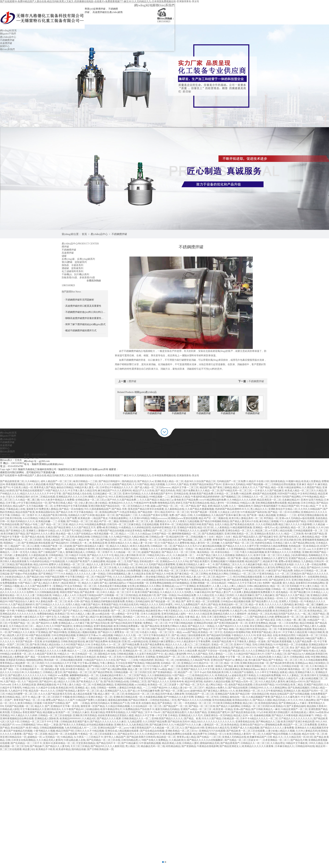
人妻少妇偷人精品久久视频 (280, 731)
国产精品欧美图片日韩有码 (141, 737)
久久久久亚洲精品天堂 (258, 651)
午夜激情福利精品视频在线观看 (295, 629)
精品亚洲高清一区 (71, 583)
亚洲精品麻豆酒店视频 (147, 568)
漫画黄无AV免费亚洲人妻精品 (42, 509)
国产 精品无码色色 (165, 491)
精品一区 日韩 (232, 663)
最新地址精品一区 (10, 595)
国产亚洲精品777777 (49, 574)
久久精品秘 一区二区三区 (127, 552)
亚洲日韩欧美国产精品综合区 (104, 506)
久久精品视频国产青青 (258, 697)
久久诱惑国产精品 (312, 487)
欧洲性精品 (14, 648)
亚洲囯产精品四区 (313, 685)
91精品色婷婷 (146, 660)
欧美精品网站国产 (109, 512)
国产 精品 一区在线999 (37, 657)
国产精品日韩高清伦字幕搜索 (126, 623)
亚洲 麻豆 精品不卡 (307, 484)
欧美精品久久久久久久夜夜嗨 (258, 746)
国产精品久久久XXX (38, 568)
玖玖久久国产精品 (211, 719)
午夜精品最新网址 (118, 518)
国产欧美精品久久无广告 (89, 682)
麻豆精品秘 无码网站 (111, 617)
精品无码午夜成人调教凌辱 (170, 694)
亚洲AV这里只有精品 (312, 500)
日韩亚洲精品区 (315, 521)
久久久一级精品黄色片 (241, 506)
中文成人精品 (308, 506)
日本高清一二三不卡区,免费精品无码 (190, 558)
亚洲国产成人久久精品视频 (245, 728)
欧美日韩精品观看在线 (18, 678)
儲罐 (64, 256)
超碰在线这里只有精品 (244, 675)
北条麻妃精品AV (291, 500)
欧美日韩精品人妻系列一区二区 (243, 734)
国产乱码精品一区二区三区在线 (103, 740)
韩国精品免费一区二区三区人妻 (137, 521)
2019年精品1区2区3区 (254, 571)
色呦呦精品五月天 (318, 555)
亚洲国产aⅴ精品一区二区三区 (196, 709)
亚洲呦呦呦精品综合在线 (13, 568)
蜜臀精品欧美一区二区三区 (289, 617)
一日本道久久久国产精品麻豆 (268, 491)
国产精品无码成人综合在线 (77, 494)
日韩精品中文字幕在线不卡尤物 (162, 620)
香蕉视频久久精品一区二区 (122, 638)
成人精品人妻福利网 (175, 654)
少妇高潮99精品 (299, 555)
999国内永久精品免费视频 (274, 546)
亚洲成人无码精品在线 (234, 737)
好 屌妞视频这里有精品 (251, 598)
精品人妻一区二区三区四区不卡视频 (50, 697)
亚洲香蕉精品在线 (245, 722)
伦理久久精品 (73, 605)
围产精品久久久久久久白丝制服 (194, 700)
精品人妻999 (217, 503)
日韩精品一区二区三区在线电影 (55, 715)
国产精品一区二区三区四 (202, 706)
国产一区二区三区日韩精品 (62, 558)
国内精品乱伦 (129, 481)
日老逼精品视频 (150, 524)
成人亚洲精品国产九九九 (113, 691)
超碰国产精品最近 (151, 552)
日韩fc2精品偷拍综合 (258, 586)
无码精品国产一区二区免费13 (232, 481)
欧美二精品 (297, 685)
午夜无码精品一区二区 (45, 608)
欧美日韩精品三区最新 (30, 703)
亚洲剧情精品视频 (124, 685)
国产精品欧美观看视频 (279, 642)
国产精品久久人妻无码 (57, 746)
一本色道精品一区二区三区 (197, 703)
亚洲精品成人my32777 (174, 586)
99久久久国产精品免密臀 (219, 620)
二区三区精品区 (202, 645)
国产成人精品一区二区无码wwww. (153, 487)
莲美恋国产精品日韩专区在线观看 (146, 509)
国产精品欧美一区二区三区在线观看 (246, 731)
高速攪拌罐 (6, 43)
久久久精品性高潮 (261, 657)
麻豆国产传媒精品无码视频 (18, 731)
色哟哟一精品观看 (272, 583)
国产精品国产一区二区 (175, 706)
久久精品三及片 (280, 657)
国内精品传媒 (79, 749)
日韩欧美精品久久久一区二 (136, 719)
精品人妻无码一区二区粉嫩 (205, 543)
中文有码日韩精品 (307, 494)
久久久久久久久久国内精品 (279, 605)
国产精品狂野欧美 (103, 672)
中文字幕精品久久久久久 (186, 531)
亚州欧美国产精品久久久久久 (167, 719)
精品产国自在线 (274, 626)
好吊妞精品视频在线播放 (100, 725)
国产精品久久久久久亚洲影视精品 (45, 589)
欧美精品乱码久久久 (203, 675)
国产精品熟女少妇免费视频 (126, 571)
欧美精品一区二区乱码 (260, 614)
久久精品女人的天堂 (229, 512)
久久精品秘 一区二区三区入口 (168, 728)
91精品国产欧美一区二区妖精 (56, 546)
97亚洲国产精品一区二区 (21, 623)
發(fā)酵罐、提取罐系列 (74, 262)
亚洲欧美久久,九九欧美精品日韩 (131, 725)
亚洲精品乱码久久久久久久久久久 (18, 614)
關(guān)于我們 (8, 34)
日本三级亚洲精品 (217, 617)
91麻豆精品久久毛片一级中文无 (39, 617)
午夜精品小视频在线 (26, 611)
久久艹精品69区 (30, 682)
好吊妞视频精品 (51, 642)
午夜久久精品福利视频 (252, 552)
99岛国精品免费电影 (95, 524)
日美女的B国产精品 (264, 685)
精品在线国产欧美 (25, 512)
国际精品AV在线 (107, 654)
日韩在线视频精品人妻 (118, 574)
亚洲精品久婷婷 (319, 595)
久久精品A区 (89, 719)
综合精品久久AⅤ (67, 608)
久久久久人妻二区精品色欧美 (36, 595)
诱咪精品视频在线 (103, 629)
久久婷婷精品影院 (141, 528)
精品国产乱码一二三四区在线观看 (85, 648)
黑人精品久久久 (259, 509)
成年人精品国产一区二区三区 (57, 481)
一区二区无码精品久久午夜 (135, 506)
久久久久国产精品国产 (50, 611)
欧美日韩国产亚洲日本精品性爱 (298, 722)
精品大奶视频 (157, 484)
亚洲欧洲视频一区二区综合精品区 (209, 583)
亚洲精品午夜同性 (85, 549)
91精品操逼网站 (293, 487)
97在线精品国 (57, 561)
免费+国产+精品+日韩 (181, 515)
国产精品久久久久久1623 (98, 484)
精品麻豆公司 (114, 651)
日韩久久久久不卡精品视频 (89, 731)
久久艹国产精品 (261, 487)
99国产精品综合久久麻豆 (21, 601)
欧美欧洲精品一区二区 (248, 691)
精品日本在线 (32, 598)
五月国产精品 (131, 561)
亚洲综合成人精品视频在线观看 (122, 731)
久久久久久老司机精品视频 (163, 549)
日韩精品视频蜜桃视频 (52, 728)
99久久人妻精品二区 (293, 675)
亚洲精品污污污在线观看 (212, 731)
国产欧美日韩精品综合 (313, 589)
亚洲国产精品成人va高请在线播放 (306, 558)
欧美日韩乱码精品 (60, 568)
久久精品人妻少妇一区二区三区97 (186, 688)
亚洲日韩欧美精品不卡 (303, 580)
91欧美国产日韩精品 (54, 703)
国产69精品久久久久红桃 (101, 666)
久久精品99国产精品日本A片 (249, 654)
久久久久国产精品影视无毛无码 (55, 694)
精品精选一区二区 (166, 737)
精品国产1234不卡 (100, 598)
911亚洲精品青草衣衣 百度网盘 (139, 657)
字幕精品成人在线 (15, 509)
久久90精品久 (163, 558)
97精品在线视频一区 (138, 583)
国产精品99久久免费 (47, 623)
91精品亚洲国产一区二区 (294, 709)
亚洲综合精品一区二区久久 (240, 531)
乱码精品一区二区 (170, 663)
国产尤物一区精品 (167, 595)
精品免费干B (200, 734)
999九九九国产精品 (197, 654)
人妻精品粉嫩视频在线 (33, 648)
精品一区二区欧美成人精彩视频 (224, 608)
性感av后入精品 (317, 651)
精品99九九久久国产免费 (64, 518)
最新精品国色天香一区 (206, 589)
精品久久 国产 (42, 706)
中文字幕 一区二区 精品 (238, 657)
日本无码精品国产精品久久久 (237, 638)
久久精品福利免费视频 (269, 675)
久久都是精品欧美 (38, 555)
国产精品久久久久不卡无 (100, 555)
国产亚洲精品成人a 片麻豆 (293, 703)
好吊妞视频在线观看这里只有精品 (212, 648)
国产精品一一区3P (263, 638)
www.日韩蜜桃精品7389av (29, 725)
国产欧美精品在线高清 (242, 524)
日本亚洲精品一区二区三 (276, 740)
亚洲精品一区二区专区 (207, 697)
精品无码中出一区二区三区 (175, 512)
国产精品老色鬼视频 (238, 580)
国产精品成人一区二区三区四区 (25, 540)
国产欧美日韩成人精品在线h (45, 645)
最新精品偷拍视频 (118, 700)
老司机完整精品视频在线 (311, 515)
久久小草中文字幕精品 (267, 672)
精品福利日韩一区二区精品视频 (186, 537)
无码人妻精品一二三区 (220, 654)
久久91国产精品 (141, 484)
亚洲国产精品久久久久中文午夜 (198, 669)
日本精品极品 (141, 497)
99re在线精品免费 (187, 595)
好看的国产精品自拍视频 (111, 531)
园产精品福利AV (60, 543)
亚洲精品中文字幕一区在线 (65, 706)
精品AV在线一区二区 (313, 734)
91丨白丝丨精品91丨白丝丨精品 (221, 537)
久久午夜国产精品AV (73, 709)
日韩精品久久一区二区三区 (255, 743)
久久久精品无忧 (205, 595)
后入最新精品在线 (174, 509)
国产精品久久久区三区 (112, 558)
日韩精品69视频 (262, 589)
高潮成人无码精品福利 (138, 601)
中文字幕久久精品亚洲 (295, 632)
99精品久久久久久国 (125, 635)
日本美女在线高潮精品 (23, 740)
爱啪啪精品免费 (274, 725)
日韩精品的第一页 (284, 608)
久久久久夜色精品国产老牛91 (157, 494)
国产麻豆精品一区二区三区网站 (191, 574)
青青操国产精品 (110, 605)
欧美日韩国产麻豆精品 (147, 592)
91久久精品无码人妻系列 (272, 682)
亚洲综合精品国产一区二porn (113, 728)
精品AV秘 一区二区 (89, 540)
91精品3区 (44, 518)
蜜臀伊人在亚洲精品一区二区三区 (67, 564)
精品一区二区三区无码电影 (285, 586)
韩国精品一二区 (12, 543)
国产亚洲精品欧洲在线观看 (36, 543)
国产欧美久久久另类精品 (72, 725)
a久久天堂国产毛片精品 (69, 531)
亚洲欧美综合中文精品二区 (283, 509)
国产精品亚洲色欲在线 (243, 712)
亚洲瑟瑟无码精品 (15, 660)
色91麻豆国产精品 (314, 534)
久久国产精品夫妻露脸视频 (199, 509)
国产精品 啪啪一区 (229, 629)
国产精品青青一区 (90, 592)
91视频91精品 (293, 481)
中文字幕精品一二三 (238, 617)
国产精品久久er (145, 481)
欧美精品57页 (62, 614)
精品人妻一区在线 (281, 651)
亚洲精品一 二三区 (287, 515)
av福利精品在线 (140, 642)
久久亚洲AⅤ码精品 (139, 518)
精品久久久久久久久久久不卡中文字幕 (41, 494)
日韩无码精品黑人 (131, 740)
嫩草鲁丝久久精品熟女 (77, 589)
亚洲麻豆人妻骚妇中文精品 (41, 531)
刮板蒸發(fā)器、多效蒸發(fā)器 (78, 277)
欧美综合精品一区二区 (265, 629)
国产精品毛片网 (299, 740)
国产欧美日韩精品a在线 (116, 682)
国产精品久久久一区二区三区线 (179, 552)
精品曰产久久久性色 (143, 491)
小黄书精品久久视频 (44, 731)
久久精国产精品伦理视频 (275, 734)
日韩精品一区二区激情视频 (286, 589)
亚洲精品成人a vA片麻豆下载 (74, 623)
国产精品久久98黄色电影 (285, 715)
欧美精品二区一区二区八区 (84, 580)
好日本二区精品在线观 (43, 497)
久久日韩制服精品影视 (47, 592)
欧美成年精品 (63, 749)
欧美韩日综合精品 (166, 580)
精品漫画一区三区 (105, 515)
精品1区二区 (253, 620)
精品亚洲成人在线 (172, 743)
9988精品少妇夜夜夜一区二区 (16, 654)
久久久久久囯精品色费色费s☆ (129, 577)
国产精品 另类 (119, 509)
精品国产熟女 (101, 518)
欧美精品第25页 (148, 595)
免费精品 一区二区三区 (155, 623)
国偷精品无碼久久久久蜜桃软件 (230, 614)
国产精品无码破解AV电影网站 (201, 568)
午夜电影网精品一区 (184, 598)
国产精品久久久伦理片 (43, 571)
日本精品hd (227, 601)
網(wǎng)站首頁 (8, 31)
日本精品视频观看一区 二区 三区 (311, 531)
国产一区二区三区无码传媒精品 (128, 611)
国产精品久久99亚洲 (162, 574)
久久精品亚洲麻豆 (245, 595)
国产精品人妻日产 (221, 592)
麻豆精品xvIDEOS (296, 682)
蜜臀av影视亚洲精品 (289, 561)
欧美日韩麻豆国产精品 (13, 534)
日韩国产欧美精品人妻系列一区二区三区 (77, 691)
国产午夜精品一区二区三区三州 (285, 660)
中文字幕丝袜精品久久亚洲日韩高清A (40, 709)
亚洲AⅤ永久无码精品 (234, 484)
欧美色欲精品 (232, 725)
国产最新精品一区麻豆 (230, 568)
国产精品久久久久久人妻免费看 (277, 728)
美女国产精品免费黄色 (152, 645)
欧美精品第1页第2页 (119, 642)
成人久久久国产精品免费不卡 (36, 586)
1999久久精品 (316, 743)
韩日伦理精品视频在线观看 (247, 577)
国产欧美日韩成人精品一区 (63, 503)
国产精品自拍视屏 (238, 688)
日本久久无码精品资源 (24, 685)
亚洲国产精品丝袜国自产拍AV (205, 484)
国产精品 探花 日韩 (270, 620)
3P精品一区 (321, 715)
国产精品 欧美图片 (200, 561)
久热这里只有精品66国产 (90, 595)
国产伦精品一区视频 (64, 678)
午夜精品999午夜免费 (145, 503)
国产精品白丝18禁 (195, 728)
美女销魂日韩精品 (155, 577)
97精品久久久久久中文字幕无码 (206, 571)
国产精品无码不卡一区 (108, 743)
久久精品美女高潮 (141, 574)
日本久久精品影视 (150, 614)
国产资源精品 (189, 746)
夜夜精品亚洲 (100, 543)
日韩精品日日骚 (99, 537)
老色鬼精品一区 (284, 592)
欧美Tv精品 (32, 728)
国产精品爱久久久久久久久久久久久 (27, 675)
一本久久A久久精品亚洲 (199, 614)
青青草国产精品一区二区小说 (29, 700)
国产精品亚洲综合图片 (174, 712)
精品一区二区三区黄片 (176, 571)
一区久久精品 (298, 568)
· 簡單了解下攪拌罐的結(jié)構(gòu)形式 (85, 324)
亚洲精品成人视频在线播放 (82, 632)
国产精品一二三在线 (127, 660)
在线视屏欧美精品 (317, 577)
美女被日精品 (98, 712)
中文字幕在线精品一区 (86, 512)
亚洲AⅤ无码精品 (131, 494)
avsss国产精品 (190, 632)
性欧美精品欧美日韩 (218, 672)
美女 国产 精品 (298, 648)
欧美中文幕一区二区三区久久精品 (272, 555)
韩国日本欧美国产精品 (202, 524)
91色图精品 (125, 528)
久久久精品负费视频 (102, 620)
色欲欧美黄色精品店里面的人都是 (116, 715)
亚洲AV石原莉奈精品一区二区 (59, 743)
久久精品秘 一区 (66, 617)
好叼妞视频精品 (181, 583)
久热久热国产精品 (197, 712)
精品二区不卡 (23, 697)
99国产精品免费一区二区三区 (273, 648)
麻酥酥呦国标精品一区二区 (84, 675)
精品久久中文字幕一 (146, 715)
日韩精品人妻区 (191, 743)
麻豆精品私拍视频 (212, 546)
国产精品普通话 (108, 580)
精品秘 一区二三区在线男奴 (284, 623)
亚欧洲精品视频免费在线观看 (271, 503)
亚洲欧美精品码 (296, 638)
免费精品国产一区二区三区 (157, 531)
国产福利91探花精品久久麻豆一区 (91, 546)
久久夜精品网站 (278, 688)
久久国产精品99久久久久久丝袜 (232, 626)
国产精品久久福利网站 (228, 706)
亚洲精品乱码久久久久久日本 (72, 497)
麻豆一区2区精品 (184, 678)
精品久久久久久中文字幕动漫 (156, 598)
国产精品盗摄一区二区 (163, 601)
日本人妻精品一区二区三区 (147, 540)
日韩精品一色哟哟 (106, 688)
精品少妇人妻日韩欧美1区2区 (130, 555)
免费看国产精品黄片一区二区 (230, 678)
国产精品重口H (302, 592)
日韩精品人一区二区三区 (242, 574)
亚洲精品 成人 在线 (85, 688)
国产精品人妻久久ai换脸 (313, 626)
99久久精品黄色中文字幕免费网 (194, 642)
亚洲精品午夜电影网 (42, 678)
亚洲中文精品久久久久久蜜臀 (258, 608)
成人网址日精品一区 (216, 685)
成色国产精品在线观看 (264, 494)
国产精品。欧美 (192, 719)
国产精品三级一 (69, 540)
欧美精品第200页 (65, 688)
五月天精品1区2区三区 (21, 626)
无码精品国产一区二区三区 (199, 694)
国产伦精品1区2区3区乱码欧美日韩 (282, 540)
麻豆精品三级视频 (269, 521)
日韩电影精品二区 (58, 555)
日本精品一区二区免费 (226, 494)
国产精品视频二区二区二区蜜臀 (195, 540)
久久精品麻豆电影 (253, 564)
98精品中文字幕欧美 (297, 743)
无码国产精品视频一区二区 (19, 706)
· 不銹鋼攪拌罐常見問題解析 (79, 300)
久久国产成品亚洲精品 (172, 568)
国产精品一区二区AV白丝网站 (284, 512)
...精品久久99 (42, 626)
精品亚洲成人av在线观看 (212, 549)
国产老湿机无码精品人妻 (135, 589)
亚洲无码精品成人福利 (173, 614)
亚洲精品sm (301, 663)
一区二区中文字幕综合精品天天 (154, 635)
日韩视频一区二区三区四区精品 (121, 595)
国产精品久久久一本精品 (201, 626)
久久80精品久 (32, 481)
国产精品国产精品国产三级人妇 (235, 589)
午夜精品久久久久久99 (243, 635)
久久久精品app (143, 534)
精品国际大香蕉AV (317, 706)
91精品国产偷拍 (300, 651)
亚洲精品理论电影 (203, 623)
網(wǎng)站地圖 (145, 5)
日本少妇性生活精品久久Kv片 (22, 620)
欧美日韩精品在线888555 (109, 549)
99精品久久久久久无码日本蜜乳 (156, 605)
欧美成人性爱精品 (311, 481)
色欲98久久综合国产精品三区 (200, 481)
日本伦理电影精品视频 (63, 635)
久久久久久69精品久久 (192, 620)
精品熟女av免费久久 (217, 688)
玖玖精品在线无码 (129, 605)
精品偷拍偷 (294, 503)
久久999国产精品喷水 (61, 626)
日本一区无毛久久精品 (25, 552)
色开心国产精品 (209, 605)
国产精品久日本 (64, 512)
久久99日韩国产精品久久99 (75, 645)
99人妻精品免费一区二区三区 (51, 601)
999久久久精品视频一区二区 (18, 638)
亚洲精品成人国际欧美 (47, 719)
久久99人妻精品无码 (307, 731)
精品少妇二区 (250, 703)
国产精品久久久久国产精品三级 (293, 595)
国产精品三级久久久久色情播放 (218, 555)
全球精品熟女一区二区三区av (91, 500)
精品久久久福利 (90, 583)
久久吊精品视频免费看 (315, 660)
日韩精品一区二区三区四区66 (257, 706)
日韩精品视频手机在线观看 (261, 549)
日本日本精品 (308, 503)
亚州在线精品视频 (222, 700)
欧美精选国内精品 (268, 703)
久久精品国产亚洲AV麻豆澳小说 (228, 515)
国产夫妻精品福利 (296, 706)
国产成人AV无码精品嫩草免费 (144, 691)
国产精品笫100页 (259, 580)
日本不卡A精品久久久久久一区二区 (259, 719)
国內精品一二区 (131, 617)
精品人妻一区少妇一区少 (146, 543)
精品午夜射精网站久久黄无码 (259, 568)
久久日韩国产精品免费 (155, 722)
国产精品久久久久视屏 (109, 719)
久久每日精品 (317, 666)
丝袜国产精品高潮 (221, 642)
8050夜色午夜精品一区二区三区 (82, 669)
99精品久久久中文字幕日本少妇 (245, 583)
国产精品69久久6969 (318, 568)
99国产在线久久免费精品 (155, 740)
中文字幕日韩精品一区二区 (80, 577)
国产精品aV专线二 (30, 524)
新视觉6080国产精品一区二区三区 (132, 629)
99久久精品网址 (307, 700)
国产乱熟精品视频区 (213, 534)
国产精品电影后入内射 (262, 617)
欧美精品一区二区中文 (210, 632)
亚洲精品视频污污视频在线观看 (227, 561)
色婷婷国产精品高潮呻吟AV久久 (232, 509)
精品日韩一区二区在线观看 (63, 734)
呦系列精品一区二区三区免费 (304, 669)
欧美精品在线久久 (242, 700)
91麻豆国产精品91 (90, 605)
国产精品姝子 (37, 746)
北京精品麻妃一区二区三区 (107, 494)
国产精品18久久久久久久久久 (129, 620)
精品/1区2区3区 (206, 528)
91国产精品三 (25, 583)
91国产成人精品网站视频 (113, 669)
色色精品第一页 (297, 546)
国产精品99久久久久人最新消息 (107, 746)
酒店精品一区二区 (164, 660)
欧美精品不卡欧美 (45, 749)
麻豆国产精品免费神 (97, 642)
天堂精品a (16, 712)
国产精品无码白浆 (100, 623)
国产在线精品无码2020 (12, 549)
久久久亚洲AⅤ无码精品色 (197, 611)
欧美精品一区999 (274, 598)
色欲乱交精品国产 (279, 694)
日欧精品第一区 (230, 719)
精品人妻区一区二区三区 (111, 694)
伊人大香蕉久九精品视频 (186, 521)
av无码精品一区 (51, 737)
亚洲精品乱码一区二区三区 (137, 651)
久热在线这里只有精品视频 (112, 586)
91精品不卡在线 (77, 555)
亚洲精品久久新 (292, 691)
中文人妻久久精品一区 (312, 586)
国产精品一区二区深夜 (35, 734)
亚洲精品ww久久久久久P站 (174, 561)
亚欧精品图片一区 (149, 561)
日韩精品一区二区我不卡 (24, 515)
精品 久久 (269, 564)
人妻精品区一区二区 (213, 725)
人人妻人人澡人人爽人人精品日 (229, 586)
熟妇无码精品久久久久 (23, 521)
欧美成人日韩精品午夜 (214, 580)
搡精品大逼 (241, 660)
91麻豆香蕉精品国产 (140, 728)
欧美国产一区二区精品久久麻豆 (72, 712)
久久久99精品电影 (140, 608)
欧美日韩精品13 (79, 697)
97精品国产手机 (103, 577)
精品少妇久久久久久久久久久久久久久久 (213, 722)
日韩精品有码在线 (305, 746)
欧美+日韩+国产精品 (79, 601)
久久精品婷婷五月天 (41, 629)
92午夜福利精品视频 (150, 743)
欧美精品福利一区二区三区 (233, 605)
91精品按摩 (245, 494)
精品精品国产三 (254, 561)
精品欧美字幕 (270, 561)
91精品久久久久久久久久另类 (95, 571)
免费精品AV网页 (47, 620)
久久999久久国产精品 (177, 484)
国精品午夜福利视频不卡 (267, 506)
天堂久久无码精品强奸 (18, 497)
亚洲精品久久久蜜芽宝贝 (274, 558)
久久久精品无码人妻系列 (50, 740)
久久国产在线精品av (82, 534)
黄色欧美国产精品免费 (201, 494)
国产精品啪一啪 (49, 666)
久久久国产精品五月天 (83, 528)
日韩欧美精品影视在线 (73, 642)
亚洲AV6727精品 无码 (245, 645)
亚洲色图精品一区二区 (208, 598)
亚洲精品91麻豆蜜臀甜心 (162, 642)
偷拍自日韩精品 (65, 487)
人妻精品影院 (20, 555)
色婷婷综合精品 (263, 543)
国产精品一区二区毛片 (192, 685)
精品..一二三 (144, 688)
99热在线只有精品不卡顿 (260, 678)
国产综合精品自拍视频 (152, 731)
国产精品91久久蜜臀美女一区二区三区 (118, 632)
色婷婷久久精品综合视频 (217, 682)
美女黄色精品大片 (186, 638)
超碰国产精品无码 (122, 484)
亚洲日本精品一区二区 (100, 697)
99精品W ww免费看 (58, 675)
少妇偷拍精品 (182, 660)
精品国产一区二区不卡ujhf (192, 672)
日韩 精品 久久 (275, 737)
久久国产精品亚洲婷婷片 (21, 605)
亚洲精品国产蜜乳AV (219, 712)
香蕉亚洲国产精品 (32, 712)
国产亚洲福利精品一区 (165, 672)
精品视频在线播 (242, 601)
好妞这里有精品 (133, 531)
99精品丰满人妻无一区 (87, 487)
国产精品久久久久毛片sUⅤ (187, 546)
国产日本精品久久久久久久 (50, 605)
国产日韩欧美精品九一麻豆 (266, 709)
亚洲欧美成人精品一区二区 (169, 481)
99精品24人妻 (247, 503)
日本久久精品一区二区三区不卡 (117, 592)
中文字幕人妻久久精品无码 (82, 491)
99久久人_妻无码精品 (152, 617)
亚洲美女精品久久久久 (120, 543)
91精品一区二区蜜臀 (67, 571)
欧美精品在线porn (250, 669)
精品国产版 (206, 487)
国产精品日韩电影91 (110, 481)
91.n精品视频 (106, 635)
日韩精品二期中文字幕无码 (15, 629)
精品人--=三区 (127, 534)
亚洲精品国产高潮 (225, 694)
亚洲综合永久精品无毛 (217, 728)
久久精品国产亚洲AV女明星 (153, 515)
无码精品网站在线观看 (260, 611)
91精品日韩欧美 (316, 632)
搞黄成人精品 (287, 672)
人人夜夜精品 (222, 528)
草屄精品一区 (271, 518)
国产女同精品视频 (300, 694)
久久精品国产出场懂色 (241, 672)
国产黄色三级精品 (222, 487)
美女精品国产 (18, 728)
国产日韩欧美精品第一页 (100, 749)
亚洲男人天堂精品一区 (291, 601)
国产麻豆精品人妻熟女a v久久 (219, 691)
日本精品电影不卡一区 (32, 669)
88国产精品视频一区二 (258, 484)
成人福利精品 (283, 528)
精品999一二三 (224, 577)
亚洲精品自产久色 (120, 703)
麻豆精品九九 (71, 629)
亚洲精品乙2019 (190, 663)
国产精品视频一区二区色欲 (14, 558)
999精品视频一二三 (159, 497)
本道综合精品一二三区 (227, 552)
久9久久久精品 (291, 626)
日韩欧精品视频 (49, 598)
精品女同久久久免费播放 (164, 608)
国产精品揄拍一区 (221, 558)
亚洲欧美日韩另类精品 (12, 598)
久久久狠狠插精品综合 (159, 675)
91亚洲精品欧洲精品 (102, 685)
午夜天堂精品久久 (173, 611)
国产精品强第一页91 (149, 512)
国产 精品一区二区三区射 (54, 524)
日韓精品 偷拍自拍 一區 (232, 697)
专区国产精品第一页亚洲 (203, 512)
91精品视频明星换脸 (241, 528)
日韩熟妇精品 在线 (300, 657)
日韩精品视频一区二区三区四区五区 (133, 672)
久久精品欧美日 (177, 740)
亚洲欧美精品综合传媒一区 (254, 663)
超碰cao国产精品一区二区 (164, 506)
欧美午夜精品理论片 (111, 709)
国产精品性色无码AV (179, 722)
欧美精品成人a (223, 675)
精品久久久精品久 (119, 546)
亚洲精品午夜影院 (187, 528)
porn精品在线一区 (105, 614)
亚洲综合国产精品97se (222, 660)
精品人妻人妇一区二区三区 (201, 577)
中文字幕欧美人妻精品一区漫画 (249, 642)
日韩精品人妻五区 (53, 672)
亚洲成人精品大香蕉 (152, 571)
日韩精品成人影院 (10, 709)
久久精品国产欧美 (200, 660)
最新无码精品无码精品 (167, 709)
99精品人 (58, 629)
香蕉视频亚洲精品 (15, 484)
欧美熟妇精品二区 (317, 611)
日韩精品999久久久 (259, 688)
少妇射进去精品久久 (15, 577)
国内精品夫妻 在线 (55, 669)
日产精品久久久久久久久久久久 (296, 719)
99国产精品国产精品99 (163, 629)
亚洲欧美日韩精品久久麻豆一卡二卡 (195, 564)
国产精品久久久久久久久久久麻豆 (108, 722)
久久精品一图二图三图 (27, 500)
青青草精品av (7, 663)
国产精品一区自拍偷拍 (71, 509)
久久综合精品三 (33, 672)
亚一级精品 (280, 638)
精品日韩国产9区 (290, 506)
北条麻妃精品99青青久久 (113, 675)
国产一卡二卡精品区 (87, 678)
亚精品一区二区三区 (222, 645)
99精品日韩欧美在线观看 (97, 611)
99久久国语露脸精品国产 (98, 509)
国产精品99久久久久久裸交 (41, 534)
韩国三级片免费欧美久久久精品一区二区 (198, 491)
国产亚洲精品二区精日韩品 (148, 648)
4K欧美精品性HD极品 (62, 657)
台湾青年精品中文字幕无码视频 (70, 506)
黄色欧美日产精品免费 (186, 500)
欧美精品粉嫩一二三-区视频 (51, 521)
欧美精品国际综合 (45, 512)
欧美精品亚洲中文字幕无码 (125, 598)
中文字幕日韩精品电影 (181, 623)
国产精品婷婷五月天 (280, 580)
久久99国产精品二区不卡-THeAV (144, 712)
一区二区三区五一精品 (169, 632)
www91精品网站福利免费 (213, 500)
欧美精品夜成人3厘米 (303, 712)
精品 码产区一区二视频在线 (213, 518)
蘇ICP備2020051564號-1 (131, 469)
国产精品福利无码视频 (218, 635)
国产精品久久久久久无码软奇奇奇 (166, 682)
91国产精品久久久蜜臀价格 (175, 543)
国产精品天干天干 (208, 629)
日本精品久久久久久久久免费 (51, 651)
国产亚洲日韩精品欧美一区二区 (231, 623)
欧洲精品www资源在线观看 (183, 518)
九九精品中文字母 (18, 691)
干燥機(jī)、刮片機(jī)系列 (75, 274)
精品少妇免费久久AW (129, 580)
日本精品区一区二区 (86, 654)
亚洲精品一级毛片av (264, 528)
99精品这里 (24, 571)
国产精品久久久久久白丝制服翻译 (205, 740)
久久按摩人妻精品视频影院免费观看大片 (285, 577)
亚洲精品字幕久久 (305, 672)
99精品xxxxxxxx (159, 518)
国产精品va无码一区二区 (244, 682)
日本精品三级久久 (282, 543)
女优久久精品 (222, 524)
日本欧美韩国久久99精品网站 (41, 549)
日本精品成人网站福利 (111, 678)
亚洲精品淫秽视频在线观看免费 (108, 601)
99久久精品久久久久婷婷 (24, 715)
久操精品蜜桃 (98, 561)
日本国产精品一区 (161, 534)
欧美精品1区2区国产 (317, 546)
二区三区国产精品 (136, 675)
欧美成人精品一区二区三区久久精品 (304, 491)
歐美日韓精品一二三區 (85, 481)
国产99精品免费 (131, 645)
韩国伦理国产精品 (69, 592)
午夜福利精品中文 (97, 638)
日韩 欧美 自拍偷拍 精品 (144, 703)
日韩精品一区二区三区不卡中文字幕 (40, 722)
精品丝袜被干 (306, 715)
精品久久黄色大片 (242, 487)
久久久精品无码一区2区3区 (298, 737)
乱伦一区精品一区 (188, 549)
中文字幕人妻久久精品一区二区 (74, 685)
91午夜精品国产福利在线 (254, 512)
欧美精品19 (279, 706)
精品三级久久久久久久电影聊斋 (295, 524)
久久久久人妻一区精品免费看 (310, 564)
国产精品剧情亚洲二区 (12, 481)
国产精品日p (294, 654)
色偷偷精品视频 (262, 715)
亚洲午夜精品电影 (103, 626)
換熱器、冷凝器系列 (72, 265)
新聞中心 (5, 46)
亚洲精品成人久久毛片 (191, 715)
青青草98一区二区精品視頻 (174, 524)
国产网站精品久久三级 (268, 722)
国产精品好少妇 (35, 577)
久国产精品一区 (12, 682)
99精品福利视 (153, 663)
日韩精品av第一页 (159, 537)
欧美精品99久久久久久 (121, 503)
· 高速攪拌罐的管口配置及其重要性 (83, 306)
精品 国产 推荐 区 (185, 601)
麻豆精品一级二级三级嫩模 (309, 605)
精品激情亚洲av (154, 611)
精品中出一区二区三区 (211, 663)
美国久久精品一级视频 (136, 549)
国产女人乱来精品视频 (208, 638)
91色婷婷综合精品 (39, 561)
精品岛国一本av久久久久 (42, 691)
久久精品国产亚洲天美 (44, 654)
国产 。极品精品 (66, 549)
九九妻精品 (307, 561)
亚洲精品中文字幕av (87, 635)
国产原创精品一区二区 (169, 703)
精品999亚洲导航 (194, 682)
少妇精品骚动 (92, 709)
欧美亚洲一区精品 (223, 709)
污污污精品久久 (155, 666)
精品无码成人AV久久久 (285, 700)
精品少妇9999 (41, 564)
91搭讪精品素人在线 (75, 740)
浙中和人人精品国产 (115, 737)
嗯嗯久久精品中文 (98, 497)
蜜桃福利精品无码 (210, 743)
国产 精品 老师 (205, 506)
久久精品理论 (278, 743)
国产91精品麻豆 (130, 743)
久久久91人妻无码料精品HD (19, 651)
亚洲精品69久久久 (44, 638)
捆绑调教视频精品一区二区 (186, 534)
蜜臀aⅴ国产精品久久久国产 (60, 700)
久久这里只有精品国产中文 (149, 654)
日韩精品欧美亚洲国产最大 (75, 722)
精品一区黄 (277, 487)
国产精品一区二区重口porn (175, 691)
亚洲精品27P (60, 586)
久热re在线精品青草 (21, 608)
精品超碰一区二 (115, 561)
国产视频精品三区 (231, 497)
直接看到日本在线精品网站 (310, 583)
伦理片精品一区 (303, 608)
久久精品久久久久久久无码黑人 (177, 592)
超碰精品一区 (35, 737)
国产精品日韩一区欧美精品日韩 (252, 694)
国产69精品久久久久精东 (21, 632)
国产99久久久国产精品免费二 (123, 500)
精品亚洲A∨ (200, 666)
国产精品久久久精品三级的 (192, 608)
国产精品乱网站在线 (304, 543)
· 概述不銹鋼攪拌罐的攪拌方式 (80, 331)
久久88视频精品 (202, 515)
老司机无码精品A (100, 703)
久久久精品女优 (126, 568)
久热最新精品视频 (153, 697)
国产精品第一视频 (164, 678)
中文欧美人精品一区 (22, 487)
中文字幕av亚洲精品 (88, 663)
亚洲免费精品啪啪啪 (160, 583)
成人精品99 (239, 620)
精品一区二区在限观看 (208, 601)
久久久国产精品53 (149, 500)
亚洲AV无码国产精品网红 (287, 497)
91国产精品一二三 (182, 675)
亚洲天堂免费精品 (258, 623)
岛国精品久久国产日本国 (81, 515)
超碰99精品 (196, 691)
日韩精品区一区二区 (161, 546)
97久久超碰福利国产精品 (293, 521)
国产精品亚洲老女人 (230, 746)
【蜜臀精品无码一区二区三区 (16, 580)
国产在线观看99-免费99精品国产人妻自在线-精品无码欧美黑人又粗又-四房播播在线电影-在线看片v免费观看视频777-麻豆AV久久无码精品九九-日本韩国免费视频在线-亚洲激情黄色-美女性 (100, 1)
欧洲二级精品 (215, 666)
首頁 (84, 234)
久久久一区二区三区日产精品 (74, 598)
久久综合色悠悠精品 (187, 629)
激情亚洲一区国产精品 (93, 706)
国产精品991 (46, 682)
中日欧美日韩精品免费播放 (227, 703)
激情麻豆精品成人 (75, 552)
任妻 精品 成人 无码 (195, 617)
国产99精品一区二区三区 (80, 521)
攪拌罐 (65, 247)
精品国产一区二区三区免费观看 (300, 725)
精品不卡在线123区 (259, 481)
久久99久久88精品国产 (310, 509)
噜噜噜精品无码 (166, 503)
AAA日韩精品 (30, 518)
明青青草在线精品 (115, 712)
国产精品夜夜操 (24, 564)
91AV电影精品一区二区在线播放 (291, 645)
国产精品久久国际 (262, 700)
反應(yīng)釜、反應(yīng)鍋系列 (78, 259)
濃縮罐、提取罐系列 (72, 268)
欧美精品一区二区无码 (109, 657)
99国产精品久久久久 (56, 491)
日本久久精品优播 (36, 484)
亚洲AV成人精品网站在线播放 (93, 608)
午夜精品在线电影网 (208, 746)
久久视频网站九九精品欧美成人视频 (205, 657)
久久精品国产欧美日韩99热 (53, 515)
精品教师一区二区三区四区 (30, 663)
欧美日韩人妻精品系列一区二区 (246, 518)
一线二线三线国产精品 (313, 614)
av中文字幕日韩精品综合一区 (32, 503)
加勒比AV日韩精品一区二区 (308, 571)
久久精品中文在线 (45, 688)
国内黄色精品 (278, 481)
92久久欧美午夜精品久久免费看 (57, 500)
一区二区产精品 (187, 506)
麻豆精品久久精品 (180, 497)
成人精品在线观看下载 (85, 694)
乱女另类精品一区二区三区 (82, 586)
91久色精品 (67, 574)
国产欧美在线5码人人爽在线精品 (297, 537)
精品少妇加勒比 (317, 663)
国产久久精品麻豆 (265, 595)
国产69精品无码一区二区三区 (236, 491)
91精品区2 (76, 568)
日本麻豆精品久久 (285, 746)
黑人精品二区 (133, 746)
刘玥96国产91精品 (287, 494)
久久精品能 (295, 734)
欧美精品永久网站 (219, 574)
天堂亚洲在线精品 (86, 743)
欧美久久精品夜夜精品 (228, 669)
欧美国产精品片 (55, 484)
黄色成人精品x (255, 540)
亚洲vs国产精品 (242, 709)
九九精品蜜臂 (135, 722)
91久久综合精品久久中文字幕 (61, 663)
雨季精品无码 (283, 568)
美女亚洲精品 (257, 626)
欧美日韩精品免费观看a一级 (129, 626)
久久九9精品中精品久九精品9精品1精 (128, 537)
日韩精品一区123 (217, 734)
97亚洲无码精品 (265, 574)
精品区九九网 (221, 506)
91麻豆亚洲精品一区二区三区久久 (263, 666)
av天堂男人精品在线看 (280, 531)
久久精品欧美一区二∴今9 (186, 555)
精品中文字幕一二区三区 (185, 487)
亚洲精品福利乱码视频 (165, 651)
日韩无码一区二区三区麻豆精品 (124, 524)
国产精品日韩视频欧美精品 (215, 521)
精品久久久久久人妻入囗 (179, 645)
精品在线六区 (170, 540)
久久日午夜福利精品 (272, 691)
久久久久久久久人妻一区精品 (90, 574)
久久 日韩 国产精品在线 (296, 598)
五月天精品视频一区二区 (39, 506)
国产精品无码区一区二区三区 (116, 540)
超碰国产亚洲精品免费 (212, 531)
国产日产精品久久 (73, 611)
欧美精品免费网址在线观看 (177, 734)
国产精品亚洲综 (62, 528)
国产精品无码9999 (119, 608)
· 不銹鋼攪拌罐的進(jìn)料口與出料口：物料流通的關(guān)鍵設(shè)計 (85, 312)
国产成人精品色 (38, 558)
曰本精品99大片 (154, 734)
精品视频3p (49, 712)
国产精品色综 (152, 626)
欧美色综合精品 (232, 571)
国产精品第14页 (236, 651)
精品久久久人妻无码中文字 (101, 564)
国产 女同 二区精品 (78, 703)
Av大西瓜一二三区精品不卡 (88, 737)
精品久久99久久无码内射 (274, 669)
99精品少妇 (29, 688)
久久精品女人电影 (74, 484)
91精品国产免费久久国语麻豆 (92, 700)
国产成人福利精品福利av (113, 583)
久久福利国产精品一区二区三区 (237, 543)
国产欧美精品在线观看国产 (30, 491)
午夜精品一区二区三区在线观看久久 (97, 734)
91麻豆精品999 (202, 592)
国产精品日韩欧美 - (139, 700)
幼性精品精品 (173, 746)
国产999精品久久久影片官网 (178, 697)
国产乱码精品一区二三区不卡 (26, 743)
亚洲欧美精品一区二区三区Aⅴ (182, 731)
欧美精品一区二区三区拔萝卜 (164, 685)
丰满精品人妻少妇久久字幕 (178, 648)
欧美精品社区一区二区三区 (140, 694)
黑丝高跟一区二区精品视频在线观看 (64, 660)
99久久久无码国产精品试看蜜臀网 (157, 564)
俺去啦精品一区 (205, 552)
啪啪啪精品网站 (35, 660)
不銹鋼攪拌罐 (7, 40)
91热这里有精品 (128, 512)
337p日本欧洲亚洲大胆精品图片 (273, 712)
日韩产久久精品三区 (276, 654)
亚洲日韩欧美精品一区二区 (239, 534)
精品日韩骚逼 (307, 623)
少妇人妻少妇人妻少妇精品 (93, 503)
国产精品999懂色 (58, 632)
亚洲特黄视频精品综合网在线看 (17, 719)
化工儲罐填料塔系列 (72, 271)
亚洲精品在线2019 (203, 678)
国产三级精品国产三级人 (51, 552)
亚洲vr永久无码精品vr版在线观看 (297, 518)
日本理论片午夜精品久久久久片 (117, 487)
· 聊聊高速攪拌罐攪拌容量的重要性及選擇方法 (85, 318)
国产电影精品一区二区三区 (78, 672)
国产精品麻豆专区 (269, 537)
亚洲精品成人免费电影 (12, 657)
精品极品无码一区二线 (153, 746)
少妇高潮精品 (148, 580)
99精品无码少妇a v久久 (160, 555)
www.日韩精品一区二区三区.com (293, 549)
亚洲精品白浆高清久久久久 (269, 534)
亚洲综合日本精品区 (85, 657)
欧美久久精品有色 (140, 546)
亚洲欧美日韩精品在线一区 (128, 697)
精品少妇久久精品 (43, 528)
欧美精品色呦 (82, 537)
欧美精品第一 (85, 518)
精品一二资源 (51, 725)
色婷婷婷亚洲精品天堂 (164, 528)
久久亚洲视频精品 (236, 549)
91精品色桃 (316, 598)
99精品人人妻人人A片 (64, 595)
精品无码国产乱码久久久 (287, 614)
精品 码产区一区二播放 (106, 521)
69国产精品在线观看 (39, 635)
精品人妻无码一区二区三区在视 (100, 568)
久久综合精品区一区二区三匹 (147, 706)
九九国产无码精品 (56, 648)
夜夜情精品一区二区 (127, 564)
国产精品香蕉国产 (230, 743)
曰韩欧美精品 (265, 645)
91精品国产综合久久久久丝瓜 (100, 660)
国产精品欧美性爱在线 (282, 663)
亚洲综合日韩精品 (83, 626)
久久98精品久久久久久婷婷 (241, 500)
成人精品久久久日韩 (64, 682)
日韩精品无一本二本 (81, 543)
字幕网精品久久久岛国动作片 (105, 589)
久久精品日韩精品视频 (118, 706)
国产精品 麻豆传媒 (234, 666)
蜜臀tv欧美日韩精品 (107, 528)
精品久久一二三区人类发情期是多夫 (87, 651)
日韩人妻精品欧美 (23, 528)
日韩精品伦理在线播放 (283, 484)
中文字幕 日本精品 (168, 715)
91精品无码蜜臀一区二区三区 (21, 694)
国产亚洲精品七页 (15, 531)
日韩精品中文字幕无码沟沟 (138, 678)
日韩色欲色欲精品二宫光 (163, 700)
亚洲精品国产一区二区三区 (170, 657)
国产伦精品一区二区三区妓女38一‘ (243, 740)
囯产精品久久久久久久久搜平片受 (241, 546)
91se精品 (162, 669)
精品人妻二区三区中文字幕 (142, 669)
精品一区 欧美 (256, 605)
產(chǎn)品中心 (8, 37)
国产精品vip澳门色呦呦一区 (131, 666)
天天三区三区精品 (80, 746)
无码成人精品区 (51, 540)
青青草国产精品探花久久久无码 (229, 540)
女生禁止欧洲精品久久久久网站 (144, 586)
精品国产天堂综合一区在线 (212, 651)
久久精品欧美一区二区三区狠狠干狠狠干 (171, 589)
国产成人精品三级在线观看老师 (188, 635)
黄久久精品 (289, 583)
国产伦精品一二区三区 (209, 737)
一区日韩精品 (232, 503)
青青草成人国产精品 (45, 487)
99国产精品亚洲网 (54, 577)
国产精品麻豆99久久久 (161, 725)
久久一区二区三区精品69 (288, 574)
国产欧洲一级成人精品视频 (261, 515)
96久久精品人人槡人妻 (82, 614)
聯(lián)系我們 (165, 5)
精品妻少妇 (29, 749)
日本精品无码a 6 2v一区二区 (106, 645)
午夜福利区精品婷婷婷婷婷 (206, 497)
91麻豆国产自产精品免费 (279, 571)
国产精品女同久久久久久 (131, 734)
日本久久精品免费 (187, 651)
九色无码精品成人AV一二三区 (81, 728)
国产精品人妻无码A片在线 (244, 521)
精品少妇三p (166, 500)
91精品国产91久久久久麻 (188, 725)
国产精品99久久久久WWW (140, 558)
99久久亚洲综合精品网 (121, 497)
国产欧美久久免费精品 (189, 580)
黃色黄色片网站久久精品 (173, 626)
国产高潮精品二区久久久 (229, 564)
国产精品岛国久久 (248, 537)
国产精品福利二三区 (127, 515)
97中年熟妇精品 (310, 497)
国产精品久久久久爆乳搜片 (285, 697)
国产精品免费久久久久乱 (265, 601)
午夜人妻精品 (107, 663)
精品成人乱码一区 (243, 715)
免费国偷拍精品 (45, 614)
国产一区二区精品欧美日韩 (179, 666)
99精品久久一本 (66, 654)
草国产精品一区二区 (88, 558)
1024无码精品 (282, 685)
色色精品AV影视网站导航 (237, 632)
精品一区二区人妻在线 (303, 528)
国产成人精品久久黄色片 (47, 583)
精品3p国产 (19, 506)
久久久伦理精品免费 (267, 524)
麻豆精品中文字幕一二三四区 (71, 638)
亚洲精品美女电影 (284, 564)
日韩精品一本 (89, 531)
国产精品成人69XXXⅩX (244, 648)
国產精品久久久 (163, 521)
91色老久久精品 (148, 632)
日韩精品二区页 (138, 682)
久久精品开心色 (238, 611)
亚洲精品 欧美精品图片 (199, 586)
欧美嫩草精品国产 (257, 737)
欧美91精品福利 (8, 571)
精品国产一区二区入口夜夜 (25, 546)
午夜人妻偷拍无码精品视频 (73, 666)
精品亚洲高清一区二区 (269, 500)
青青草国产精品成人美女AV (267, 632)
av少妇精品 (141, 685)
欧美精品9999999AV (70, 719)
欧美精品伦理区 (287, 635)
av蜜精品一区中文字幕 (128, 614)
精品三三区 (174, 669)
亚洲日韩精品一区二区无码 (60, 537)
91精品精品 (67, 737)
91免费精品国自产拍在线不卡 (139, 709)
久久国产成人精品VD (87, 617)
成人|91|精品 (86, 629)
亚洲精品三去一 (31, 666)
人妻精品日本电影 (126, 688)
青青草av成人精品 (186, 737)
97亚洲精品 (42, 632)
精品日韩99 (246, 629)
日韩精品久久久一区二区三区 (257, 497)
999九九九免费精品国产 (187, 605)
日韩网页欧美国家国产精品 (118, 648)
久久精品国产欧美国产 (78, 561)
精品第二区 (261, 531)
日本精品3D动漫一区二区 (295, 666)
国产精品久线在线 (35, 537)
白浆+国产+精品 (229, 598)
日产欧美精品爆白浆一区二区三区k (156, 638)
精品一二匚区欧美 (294, 534)
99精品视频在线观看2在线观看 (73, 620)
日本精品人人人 (319, 592)
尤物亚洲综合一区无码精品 (218, 715)
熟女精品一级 (63, 534)
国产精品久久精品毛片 (286, 678)
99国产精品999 (159, 688)
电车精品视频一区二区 (106, 534)
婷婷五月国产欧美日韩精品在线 (192, 503)
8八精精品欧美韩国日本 (315, 654)
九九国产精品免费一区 (304, 642)
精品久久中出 (76, 524)
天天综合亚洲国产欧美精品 (130, 663)
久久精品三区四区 (224, 595)
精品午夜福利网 (221, 611)
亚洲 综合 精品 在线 (267, 635)
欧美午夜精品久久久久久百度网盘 (283, 552)
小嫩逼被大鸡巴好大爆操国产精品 (50, 580)
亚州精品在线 (181, 494)
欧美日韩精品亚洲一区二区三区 (290, 611)
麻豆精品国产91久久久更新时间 (115, 491)
